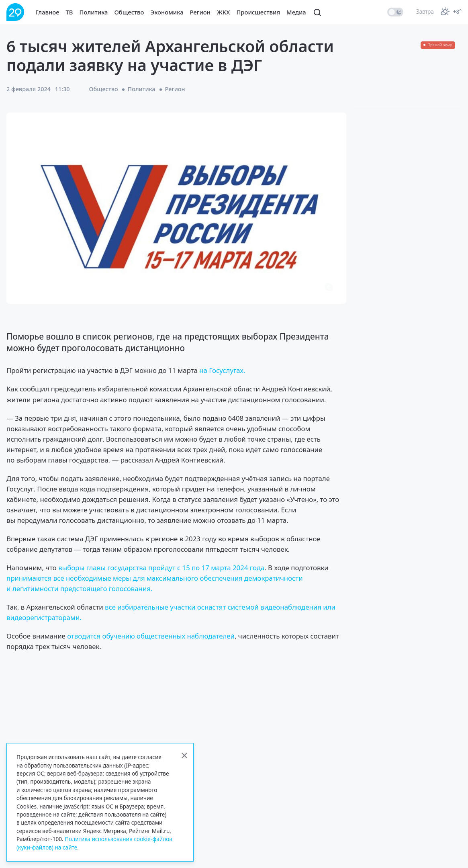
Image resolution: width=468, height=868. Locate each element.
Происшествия (258, 12)
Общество (129, 12)
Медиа (296, 12)
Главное (47, 12)
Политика (94, 12)
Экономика (167, 12)
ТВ (69, 12)
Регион (200, 12)
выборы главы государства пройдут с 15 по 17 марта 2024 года (161, 568)
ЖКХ (223, 12)
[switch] (395, 12)
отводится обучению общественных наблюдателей (151, 636)
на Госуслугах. (222, 370)
